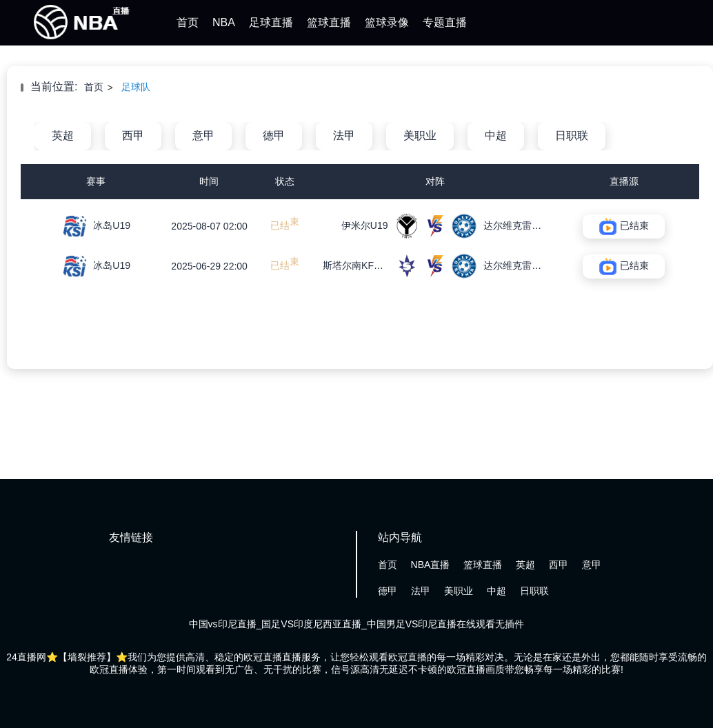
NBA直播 (431, 565)
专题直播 (445, 22)
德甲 (274, 135)
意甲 (203, 135)
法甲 (344, 135)
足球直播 (271, 22)
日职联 (572, 135)
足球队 (136, 87)
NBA (224, 22)
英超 (63, 135)
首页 (188, 22)
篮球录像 (387, 22)
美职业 (420, 135)
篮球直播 (329, 22)
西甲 (133, 135)
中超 (496, 135)
